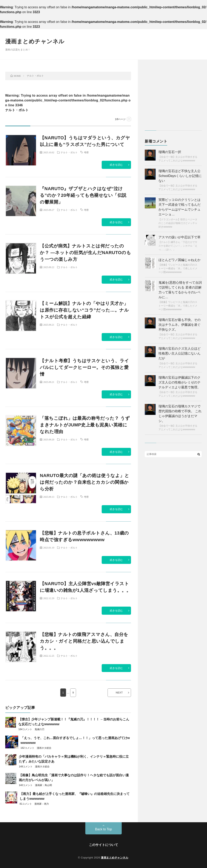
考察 (86, 152)
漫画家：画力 (42, 804)
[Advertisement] (173, 97)
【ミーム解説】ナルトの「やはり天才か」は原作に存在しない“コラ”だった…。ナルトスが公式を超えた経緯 (84, 310)
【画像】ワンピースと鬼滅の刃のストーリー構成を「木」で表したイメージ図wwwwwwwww (178, 268)
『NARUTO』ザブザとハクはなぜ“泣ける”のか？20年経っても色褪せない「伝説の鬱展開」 (83, 195)
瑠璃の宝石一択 (170, 152)
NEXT (119, 693)
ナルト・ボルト (69, 152)
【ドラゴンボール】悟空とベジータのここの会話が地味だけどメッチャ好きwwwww (178, 223)
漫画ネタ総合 (44, 748)
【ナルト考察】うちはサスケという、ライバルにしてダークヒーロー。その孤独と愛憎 (84, 367)
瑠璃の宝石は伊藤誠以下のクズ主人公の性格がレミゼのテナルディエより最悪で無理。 (180, 382)
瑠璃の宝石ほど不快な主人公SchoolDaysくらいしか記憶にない (180, 176)
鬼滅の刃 (39, 729)
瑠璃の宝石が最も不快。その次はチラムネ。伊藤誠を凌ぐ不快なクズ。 (180, 325)
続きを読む (116, 165)
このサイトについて (103, 845)
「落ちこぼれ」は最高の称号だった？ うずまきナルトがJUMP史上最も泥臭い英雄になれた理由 (85, 425)
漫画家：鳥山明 (43, 785)
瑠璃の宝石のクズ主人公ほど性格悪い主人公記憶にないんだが (180, 353)
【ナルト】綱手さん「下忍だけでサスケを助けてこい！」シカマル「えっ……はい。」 (178, 246)
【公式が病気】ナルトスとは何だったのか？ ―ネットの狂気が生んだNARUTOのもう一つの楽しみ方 (85, 253)
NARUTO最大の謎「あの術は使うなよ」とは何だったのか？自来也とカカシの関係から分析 (84, 482)
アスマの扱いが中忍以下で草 (180, 237)
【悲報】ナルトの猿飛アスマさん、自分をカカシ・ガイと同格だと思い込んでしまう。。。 (84, 641)
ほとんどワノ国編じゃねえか (180, 260)
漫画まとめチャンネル (35, 41)
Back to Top (103, 829)
